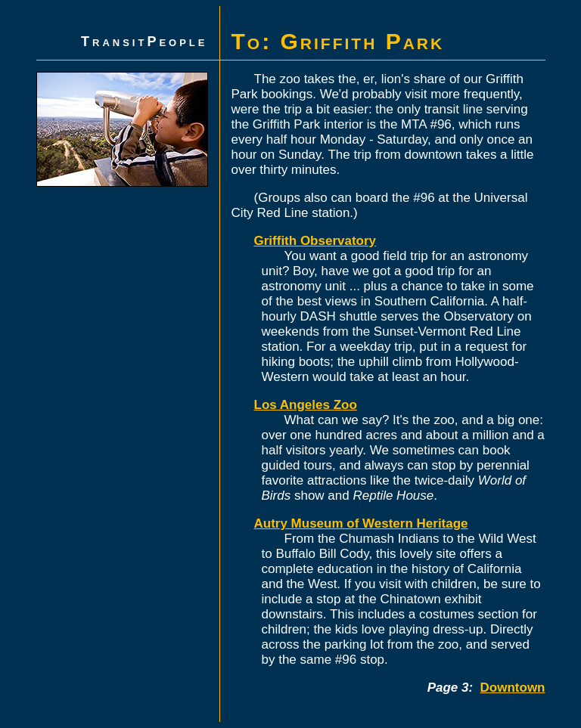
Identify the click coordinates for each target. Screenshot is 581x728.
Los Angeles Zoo (306, 405)
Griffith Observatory (315, 241)
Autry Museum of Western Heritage (361, 524)
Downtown (513, 688)
